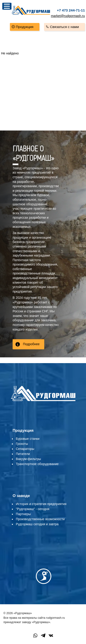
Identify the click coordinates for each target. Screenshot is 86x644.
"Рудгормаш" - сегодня (33, 509)
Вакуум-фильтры (28, 459)
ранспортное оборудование (38, 464)
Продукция (25, 27)
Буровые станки (28, 439)
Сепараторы (25, 449)
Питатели (23, 454)
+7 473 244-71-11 (71, 10)
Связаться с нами (64, 27)
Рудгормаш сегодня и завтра (37, 524)
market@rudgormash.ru (68, 16)
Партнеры (23, 514)
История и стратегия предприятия (41, 504)
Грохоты (22, 444)
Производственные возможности (40, 519)
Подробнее (31, 344)
